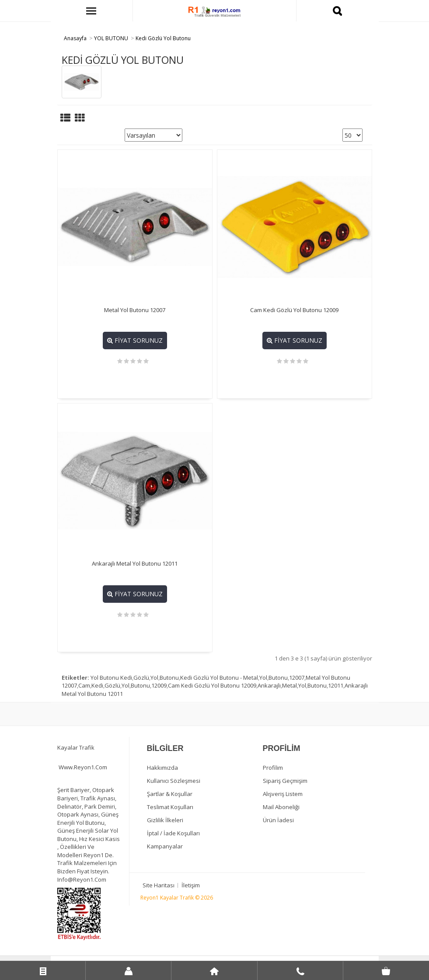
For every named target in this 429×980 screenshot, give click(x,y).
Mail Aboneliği (281, 807)
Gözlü (141, 678)
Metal (289, 685)
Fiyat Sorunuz (135, 340)
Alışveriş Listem (283, 794)
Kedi (97, 685)
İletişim (191, 885)
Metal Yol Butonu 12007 (135, 310)
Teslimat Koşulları (170, 807)
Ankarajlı (269, 685)
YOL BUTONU (111, 38)
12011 (336, 685)
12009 (159, 685)
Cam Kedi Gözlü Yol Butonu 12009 (294, 310)
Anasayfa (75, 38)
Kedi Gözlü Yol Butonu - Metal (219, 678)
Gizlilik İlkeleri (165, 820)
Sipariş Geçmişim (285, 781)
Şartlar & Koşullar (170, 794)
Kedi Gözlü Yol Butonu (163, 38)
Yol (154, 678)
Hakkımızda (162, 768)
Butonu (169, 678)
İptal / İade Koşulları (173, 833)
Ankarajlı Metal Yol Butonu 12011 (135, 563)
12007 (297, 678)
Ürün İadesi (278, 820)
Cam (84, 685)
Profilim (273, 768)
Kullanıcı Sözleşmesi (174, 781)
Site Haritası (159, 885)
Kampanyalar (165, 846)
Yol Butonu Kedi (111, 678)
